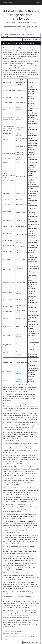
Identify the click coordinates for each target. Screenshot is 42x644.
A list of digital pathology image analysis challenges (19, 43)
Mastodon (26, 30)
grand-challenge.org (21, 52)
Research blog (7, 2)
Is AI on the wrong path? (32, 39)
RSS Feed (30, 28)
